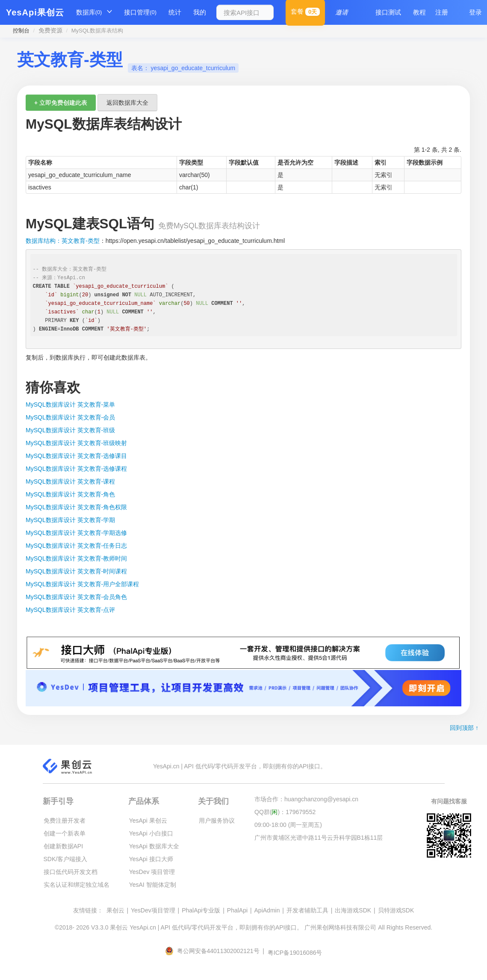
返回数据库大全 (127, 103)
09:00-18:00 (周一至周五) (288, 825)
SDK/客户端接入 (66, 859)
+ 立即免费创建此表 (61, 103)
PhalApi (237, 910)
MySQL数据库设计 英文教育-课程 (70, 481)
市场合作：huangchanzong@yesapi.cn (306, 799)
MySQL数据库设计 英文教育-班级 (70, 430)
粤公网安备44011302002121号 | (215, 951)
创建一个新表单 (65, 833)
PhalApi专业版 (201, 910)
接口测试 (388, 12)
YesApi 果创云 (148, 821)
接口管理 (140, 12)
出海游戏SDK (353, 910)
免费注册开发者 (65, 821)
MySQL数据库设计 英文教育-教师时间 (76, 558)
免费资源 (50, 30)
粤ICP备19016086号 (295, 953)
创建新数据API (63, 846)
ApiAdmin (267, 910)
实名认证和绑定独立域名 (77, 885)
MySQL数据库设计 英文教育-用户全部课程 (82, 584)
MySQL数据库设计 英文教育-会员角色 (76, 597)
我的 (200, 12)
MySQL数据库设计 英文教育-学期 (70, 520)
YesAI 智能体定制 (153, 885)
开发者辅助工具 (307, 910)
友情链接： (88, 910)
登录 (475, 12)
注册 (442, 12)
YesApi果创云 (35, 12)
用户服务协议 (217, 821)
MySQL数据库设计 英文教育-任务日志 (76, 546)
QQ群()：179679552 (285, 812)
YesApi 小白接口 (151, 833)
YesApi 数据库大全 (154, 846)
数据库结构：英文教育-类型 (63, 241)
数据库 (89, 12)
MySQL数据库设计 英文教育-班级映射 (76, 443)
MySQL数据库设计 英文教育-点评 (70, 610)
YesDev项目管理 (153, 910)
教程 (419, 12)
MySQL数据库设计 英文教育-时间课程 (76, 571)
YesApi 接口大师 (151, 859)
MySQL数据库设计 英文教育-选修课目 (76, 456)
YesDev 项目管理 (152, 872)
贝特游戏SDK (396, 910)
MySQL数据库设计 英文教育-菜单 (70, 404)
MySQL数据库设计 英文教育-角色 (70, 494)
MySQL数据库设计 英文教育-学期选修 (76, 533)
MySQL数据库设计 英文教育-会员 (70, 417)
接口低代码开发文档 (71, 872)
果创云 (115, 910)
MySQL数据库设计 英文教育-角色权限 (76, 507)
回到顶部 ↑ (464, 728)
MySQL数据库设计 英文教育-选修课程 (76, 469)
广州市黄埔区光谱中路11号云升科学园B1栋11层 (319, 838)
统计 (175, 12)
